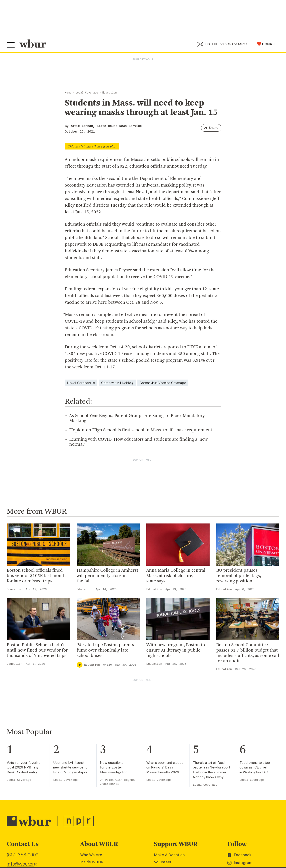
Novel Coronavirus (81, 383)
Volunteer (163, 862)
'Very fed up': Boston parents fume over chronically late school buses (105, 651)
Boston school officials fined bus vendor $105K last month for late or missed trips (36, 576)
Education (110, 93)
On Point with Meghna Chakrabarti (117, 782)
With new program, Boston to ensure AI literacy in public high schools (176, 651)
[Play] (80, 665)
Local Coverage (87, 93)
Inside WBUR (92, 862)
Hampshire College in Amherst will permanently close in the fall (107, 576)
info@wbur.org (22, 864)
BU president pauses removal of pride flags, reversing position (239, 576)
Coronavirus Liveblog (117, 383)
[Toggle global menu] (11, 45)
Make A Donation (169, 855)
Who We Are (91, 855)
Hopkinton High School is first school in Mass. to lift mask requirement (141, 430)
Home (68, 93)
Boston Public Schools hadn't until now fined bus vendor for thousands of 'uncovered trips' (37, 651)
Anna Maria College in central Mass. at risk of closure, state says (176, 576)
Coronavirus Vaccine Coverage (163, 383)
